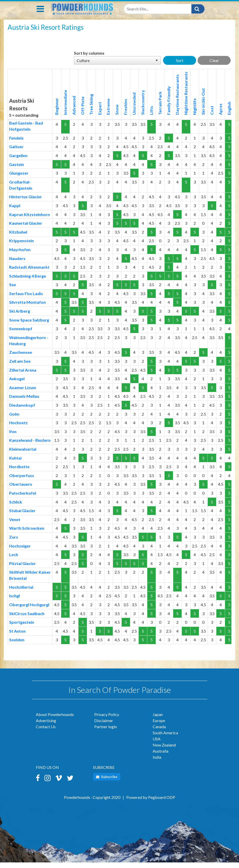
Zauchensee (21, 358)
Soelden (17, 645)
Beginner (57, 112)
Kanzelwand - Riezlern (30, 446)
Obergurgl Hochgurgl (29, 610)
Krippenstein (21, 246)
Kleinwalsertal (23, 455)
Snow (117, 115)
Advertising (46, 726)
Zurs (14, 543)
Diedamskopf (22, 411)
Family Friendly (169, 106)
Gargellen (18, 161)
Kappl (15, 211)
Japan (158, 720)
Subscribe (107, 782)
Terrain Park (160, 109)
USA (157, 744)
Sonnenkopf (21, 334)
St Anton (17, 637)
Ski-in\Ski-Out (203, 107)
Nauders (17, 264)
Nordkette (19, 472)
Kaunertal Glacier (26, 229)
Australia (161, 757)
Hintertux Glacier (26, 202)
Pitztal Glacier (22, 569)
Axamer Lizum (23, 393)
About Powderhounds (55, 720)
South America (165, 738)
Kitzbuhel (18, 238)
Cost (212, 116)
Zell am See (20, 367)
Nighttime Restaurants (186, 99)
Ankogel (17, 384)
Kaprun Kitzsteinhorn (29, 220)
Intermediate (65, 108)
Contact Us (46, 732)
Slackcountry (143, 108)
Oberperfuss (22, 481)
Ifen (13, 437)
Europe (159, 726)
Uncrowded (134, 109)
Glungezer (19, 179)
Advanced (74, 111)
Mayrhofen (20, 255)
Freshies (125, 112)
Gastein (17, 170)
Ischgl (14, 601)
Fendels (16, 143)
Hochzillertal (21, 593)
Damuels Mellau (24, 402)
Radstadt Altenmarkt (29, 273)
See (13, 290)
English (229, 114)
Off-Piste (82, 111)
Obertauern (21, 490)
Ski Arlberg (20, 317)
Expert (100, 114)
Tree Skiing (91, 110)
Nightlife (194, 112)
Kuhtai (15, 463)
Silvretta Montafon (27, 308)
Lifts (151, 116)
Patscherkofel (23, 499)
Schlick (16, 507)
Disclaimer (104, 726)
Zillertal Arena (23, 376)
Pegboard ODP (162, 803)
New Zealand (164, 750)
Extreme (108, 112)
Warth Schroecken (27, 534)
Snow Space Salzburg (29, 325)
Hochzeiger (20, 551)
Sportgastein (22, 628)
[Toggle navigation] (40, 14)
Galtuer (16, 152)
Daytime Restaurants (177, 100)
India (157, 763)
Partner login (106, 732)
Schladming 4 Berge (28, 281)
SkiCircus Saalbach (27, 619)
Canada (159, 732)
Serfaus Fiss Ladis (26, 299)
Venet (15, 525)
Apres (220, 115)
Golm (14, 420)
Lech (14, 560)
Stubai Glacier (22, 516)
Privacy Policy (107, 720)
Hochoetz (18, 428)
